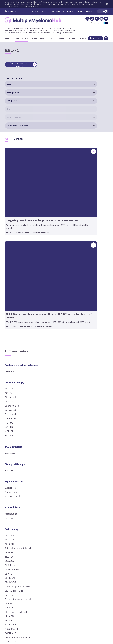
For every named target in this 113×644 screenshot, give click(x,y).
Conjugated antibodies (56, 347)
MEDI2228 (48, 366)
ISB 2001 (83, 429)
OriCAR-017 (13, 473)
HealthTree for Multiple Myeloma (36, 6)
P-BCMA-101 (13, 481)
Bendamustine (50, 297)
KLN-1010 (12, 456)
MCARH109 (13, 464)
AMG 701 (83, 383)
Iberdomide (48, 431)
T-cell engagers (87, 368)
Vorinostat (48, 409)
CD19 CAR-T (13, 422)
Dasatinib (83, 211)
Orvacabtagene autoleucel (20, 477)
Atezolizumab (49, 237)
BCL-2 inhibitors (16, 286)
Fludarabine (48, 323)
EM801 (82, 408)
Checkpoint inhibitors (55, 231)
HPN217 (82, 421)
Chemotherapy (51, 291)
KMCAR (11, 460)
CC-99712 (47, 357)
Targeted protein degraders (88, 468)
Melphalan (48, 331)
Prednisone (84, 267)
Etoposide (48, 319)
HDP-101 (47, 362)
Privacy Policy (70, 617)
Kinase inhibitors (88, 201)
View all (93, 38)
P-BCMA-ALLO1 (15, 486)
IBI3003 (82, 425)
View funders (71, 33)
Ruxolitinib (48, 483)
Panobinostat (49, 401)
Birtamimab (13, 237)
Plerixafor (48, 280)
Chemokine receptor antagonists (54, 268)
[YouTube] (104, 19)
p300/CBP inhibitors (89, 278)
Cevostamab (85, 400)
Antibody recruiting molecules (18, 203)
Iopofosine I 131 (86, 326)
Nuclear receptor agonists (88, 254)
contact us (76, 601)
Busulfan (47, 302)
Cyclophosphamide (52, 310)
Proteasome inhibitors (91, 338)
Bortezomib (84, 344)
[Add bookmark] (34, 105)
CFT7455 (83, 476)
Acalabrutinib (14, 353)
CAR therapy (14, 369)
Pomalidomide (50, 444)
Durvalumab (49, 246)
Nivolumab (48, 250)
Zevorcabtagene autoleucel (20, 494)
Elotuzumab (13, 254)
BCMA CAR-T (13, 401)
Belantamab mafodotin (54, 353)
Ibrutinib (11, 358)
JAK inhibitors (51, 476)
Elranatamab (85, 404)
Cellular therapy (52, 201)
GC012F (11, 443)
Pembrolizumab (50, 254)
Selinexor (83, 241)
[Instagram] (90, 19)
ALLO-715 (12, 384)
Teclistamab (84, 455)
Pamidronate (14, 332)
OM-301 (47, 383)
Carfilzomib (84, 348)
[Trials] (54, 38)
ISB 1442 (11, 267)
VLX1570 (83, 357)
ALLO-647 (12, 228)
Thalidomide (49, 448)
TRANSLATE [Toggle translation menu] (13, 11)
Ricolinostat (49, 405)
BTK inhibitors (15, 347)
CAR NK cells (13, 405)
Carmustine (48, 306)
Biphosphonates (16, 321)
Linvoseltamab (86, 438)
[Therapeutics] (24, 38)
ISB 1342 (11, 262)
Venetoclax (13, 293)
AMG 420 (83, 378)
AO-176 (11, 233)
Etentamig (84, 412)
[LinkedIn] (99, 19)
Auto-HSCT (48, 216)
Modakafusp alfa (51, 465)
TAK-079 (11, 275)
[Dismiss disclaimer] (104, 4)
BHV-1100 (12, 211)
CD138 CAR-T (14, 418)
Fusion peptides (52, 377)
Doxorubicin (49, 314)
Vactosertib (84, 220)
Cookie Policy (53, 617)
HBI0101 (11, 447)
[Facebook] (94, 19)
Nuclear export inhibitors (87, 233)
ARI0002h (12, 392)
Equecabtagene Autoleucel (20, 439)
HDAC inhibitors (51, 394)
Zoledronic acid (15, 336)
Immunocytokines (53, 459)
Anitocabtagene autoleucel (20, 388)
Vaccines (83, 491)
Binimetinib (84, 207)
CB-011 (11, 413)
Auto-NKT (48, 220)
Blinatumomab (86, 387)
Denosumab (13, 250)
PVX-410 (82, 498)
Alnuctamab (84, 374)
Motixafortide (50, 276)
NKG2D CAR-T (14, 469)
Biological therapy (17, 304)
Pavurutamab (85, 442)
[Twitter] (85, 19)
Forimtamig (84, 416)
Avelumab (48, 242)
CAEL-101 (12, 241)
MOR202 (11, 271)
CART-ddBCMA (14, 409)
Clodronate (13, 328)
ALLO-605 (12, 379)
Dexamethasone (86, 262)
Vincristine (48, 336)
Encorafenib (84, 216)
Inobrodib (83, 284)
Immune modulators (54, 420)
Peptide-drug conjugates (86, 297)
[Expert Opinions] (69, 38)
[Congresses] (41, 38)
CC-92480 (47, 427)
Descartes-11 (14, 435)
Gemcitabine (49, 327)
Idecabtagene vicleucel (18, 452)
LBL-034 (82, 434)
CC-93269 (83, 391)
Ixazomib (83, 352)
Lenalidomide (49, 435)
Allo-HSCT (48, 207)
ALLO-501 (12, 375)
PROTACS (83, 480)
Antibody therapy (17, 222)
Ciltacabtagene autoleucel (20, 426)
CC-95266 (83, 395)
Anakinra (11, 310)
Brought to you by (97, 23)
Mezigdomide (50, 439)
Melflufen (83, 305)
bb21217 (11, 396)
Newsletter (87, 617)
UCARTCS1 (13, 490)
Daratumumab (14, 245)
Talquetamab (85, 451)
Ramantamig (85, 446)
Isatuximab (13, 258)
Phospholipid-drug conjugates (89, 318)
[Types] (10, 38)
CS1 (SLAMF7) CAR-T (17, 430)
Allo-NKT (47, 211)
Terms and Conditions (32, 617)
